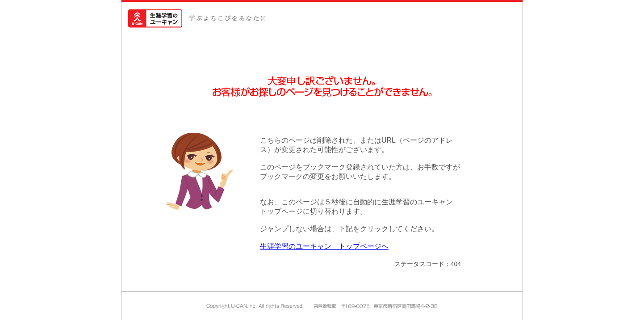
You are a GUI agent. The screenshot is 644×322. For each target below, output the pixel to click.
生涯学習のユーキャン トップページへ (324, 246)
